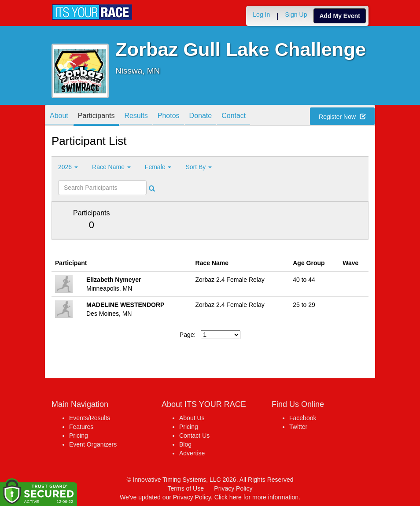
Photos (169, 116)
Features (81, 427)
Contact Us (194, 436)
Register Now (342, 117)
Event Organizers (93, 444)
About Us (192, 418)
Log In (261, 15)
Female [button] (158, 167)
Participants (96, 116)
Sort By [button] (199, 167)
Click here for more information (256, 497)
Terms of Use (186, 488)
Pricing (79, 436)
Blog (185, 444)
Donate (201, 116)
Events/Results (90, 418)
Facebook (303, 418)
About (59, 116)
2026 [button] (68, 167)
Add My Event (340, 16)
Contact (234, 116)
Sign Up (296, 15)
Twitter (298, 427)
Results (136, 116)
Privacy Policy (233, 488)
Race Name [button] (111, 167)
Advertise (192, 453)
